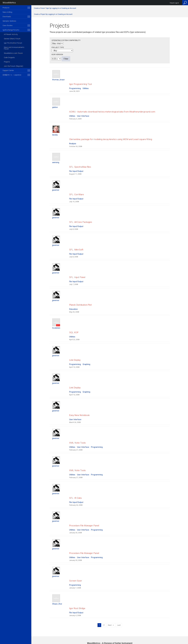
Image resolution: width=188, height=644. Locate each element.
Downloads (7, 17)
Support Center (8, 70)
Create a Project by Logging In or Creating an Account (53, 14)
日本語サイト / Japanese (12, 75)
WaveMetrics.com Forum (13, 53)
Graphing (86, 336)
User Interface (83, 111)
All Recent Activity (11, 34)
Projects (7, 62)
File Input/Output (76, 161)
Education (73, 286)
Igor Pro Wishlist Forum (13, 43)
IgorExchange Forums (11, 30)
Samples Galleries (9, 21)
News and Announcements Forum (14, 48)
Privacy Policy (110, 633)
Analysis (73, 136)
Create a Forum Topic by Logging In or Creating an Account (55, 8)
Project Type (58, 47)
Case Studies (8, 25)
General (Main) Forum (12, 39)
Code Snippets (9, 58)
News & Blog (7, 12)
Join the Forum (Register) (14, 66)
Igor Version (57, 54)
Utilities (86, 86)
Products (6, 8)
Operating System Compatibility (66, 40)
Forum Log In (174, 3)
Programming (75, 86)
